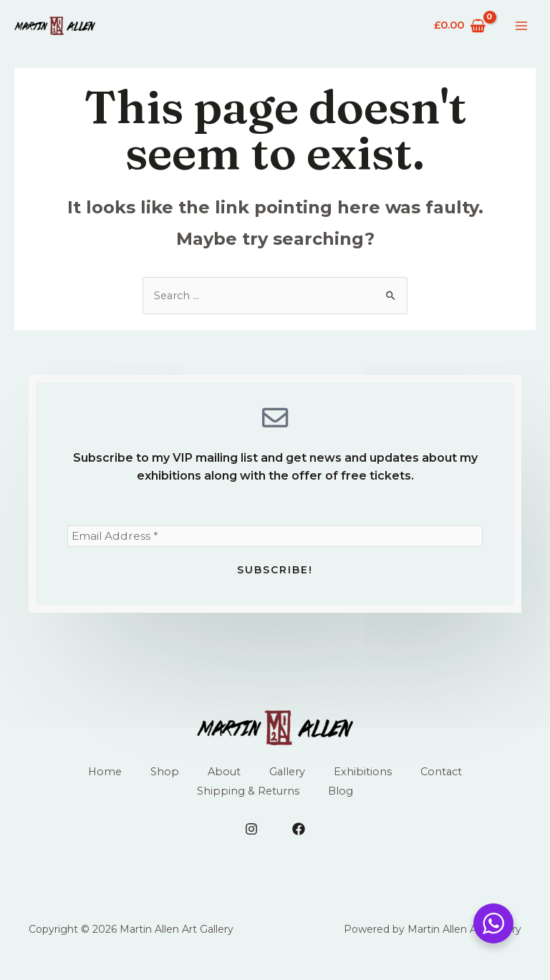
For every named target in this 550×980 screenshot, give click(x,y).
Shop (163, 776)
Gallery (288, 776)
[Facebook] (299, 835)
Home (103, 776)
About (223, 776)
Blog (342, 796)
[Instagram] (251, 835)
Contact (444, 776)
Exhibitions (364, 776)
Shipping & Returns (248, 796)
